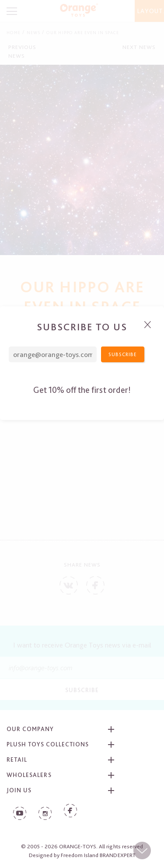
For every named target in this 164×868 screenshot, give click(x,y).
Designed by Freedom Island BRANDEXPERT (82, 855)
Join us (19, 790)
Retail (17, 759)
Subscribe (82, 690)
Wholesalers (29, 775)
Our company (30, 729)
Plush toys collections (48, 744)
